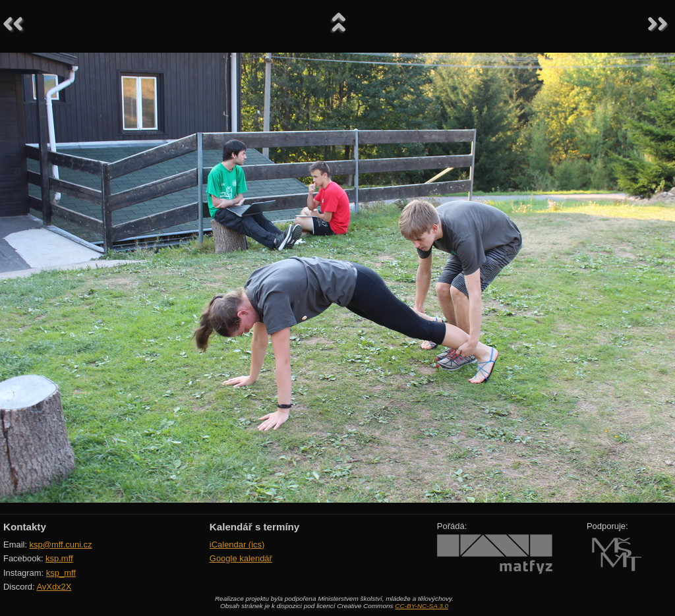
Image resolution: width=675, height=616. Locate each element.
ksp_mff (61, 573)
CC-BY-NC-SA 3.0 (422, 606)
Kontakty (25, 527)
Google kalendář (241, 558)
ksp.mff (59, 558)
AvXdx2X (54, 587)
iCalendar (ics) (237, 545)
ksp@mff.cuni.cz (61, 545)
